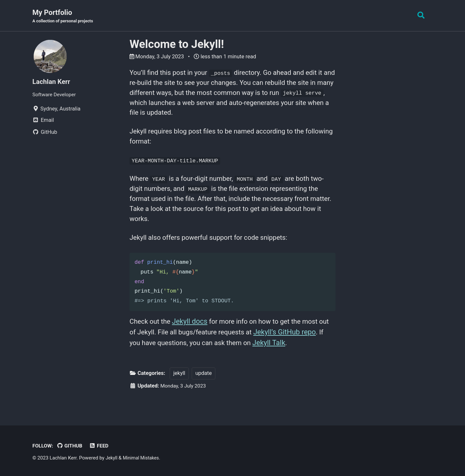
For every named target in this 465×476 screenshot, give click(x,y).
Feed (102, 446)
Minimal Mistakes (143, 458)
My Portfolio (65, 17)
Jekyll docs (193, 335)
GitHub (72, 446)
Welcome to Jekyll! (177, 45)
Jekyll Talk (301, 356)
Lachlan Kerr (53, 82)
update (204, 387)
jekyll (179, 387)
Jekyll (112, 458)
